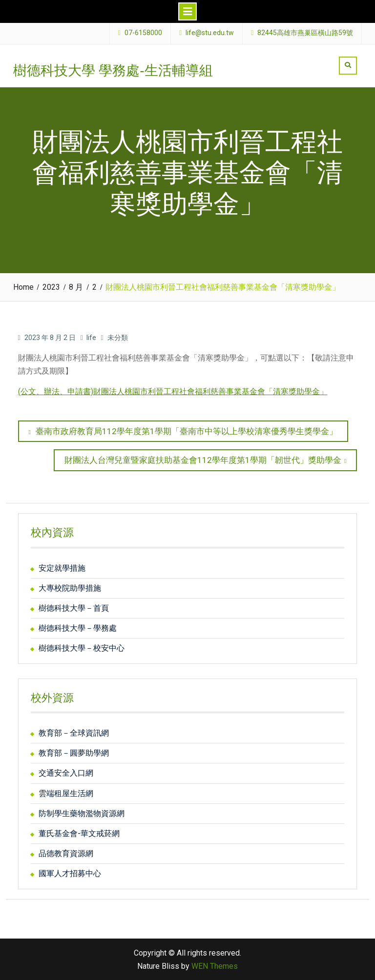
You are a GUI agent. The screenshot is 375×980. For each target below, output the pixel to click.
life (91, 338)
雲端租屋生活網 (66, 793)
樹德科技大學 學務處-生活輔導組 (113, 70)
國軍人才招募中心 (70, 873)
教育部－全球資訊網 (74, 733)
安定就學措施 (62, 568)
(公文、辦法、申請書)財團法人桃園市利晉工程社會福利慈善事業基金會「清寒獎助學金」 (173, 391)
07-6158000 (143, 33)
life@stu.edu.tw (210, 33)
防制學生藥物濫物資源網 (82, 813)
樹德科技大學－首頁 (74, 608)
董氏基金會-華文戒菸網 (79, 833)
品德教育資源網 (66, 853)
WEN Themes (215, 966)
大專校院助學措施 (70, 588)
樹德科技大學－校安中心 (82, 648)
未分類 (118, 338)
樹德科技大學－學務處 (78, 628)
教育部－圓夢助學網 (74, 753)
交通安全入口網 (66, 773)
